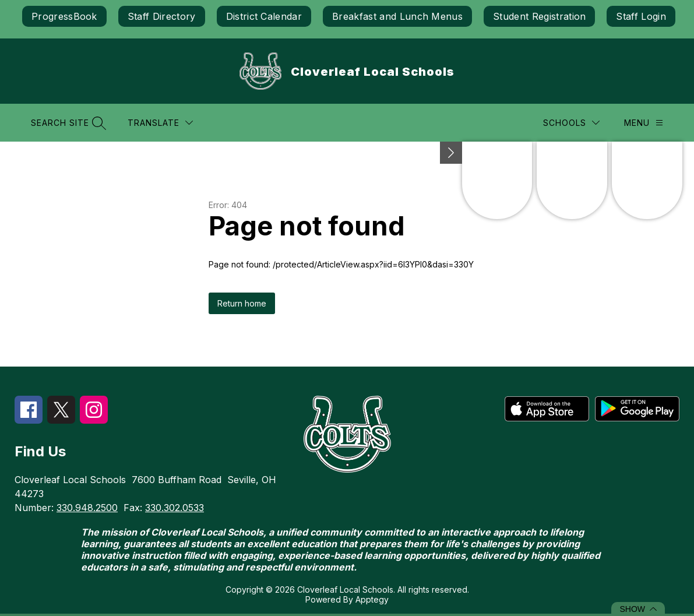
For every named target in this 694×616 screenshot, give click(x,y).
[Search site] (67, 123)
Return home (242, 303)
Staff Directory (162, 16)
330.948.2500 (87, 508)
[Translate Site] (160, 123)
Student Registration (539, 16)
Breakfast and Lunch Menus (397, 16)
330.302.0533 (175, 508)
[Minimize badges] (451, 153)
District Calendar (264, 16)
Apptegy (372, 599)
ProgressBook (64, 16)
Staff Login (641, 16)
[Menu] (644, 123)
